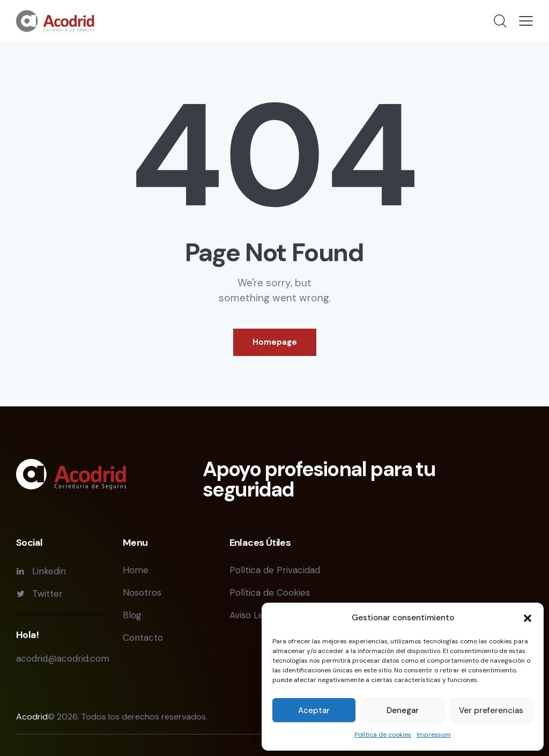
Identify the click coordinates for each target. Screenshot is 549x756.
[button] (528, 618)
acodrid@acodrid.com (63, 658)
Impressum (434, 735)
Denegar (403, 710)
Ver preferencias (491, 710)
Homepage (275, 342)
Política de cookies (383, 735)
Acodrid (32, 717)
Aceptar (314, 710)
